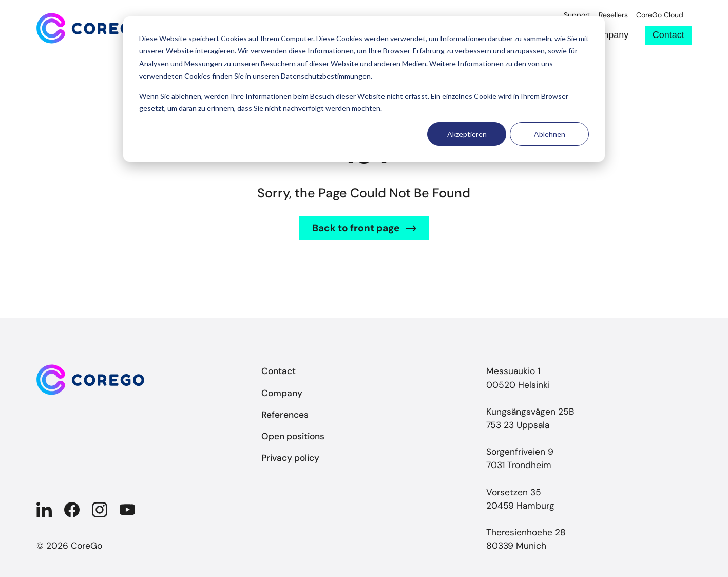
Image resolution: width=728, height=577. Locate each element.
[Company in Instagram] (100, 510)
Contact (668, 35)
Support (577, 15)
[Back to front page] (90, 28)
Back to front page (356, 228)
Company (609, 35)
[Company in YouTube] (127, 510)
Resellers (613, 15)
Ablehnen (550, 134)
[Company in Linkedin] (44, 510)
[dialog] (364, 89)
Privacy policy (290, 458)
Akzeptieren (467, 134)
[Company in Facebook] (72, 510)
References (285, 415)
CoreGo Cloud (660, 15)
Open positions (293, 436)
